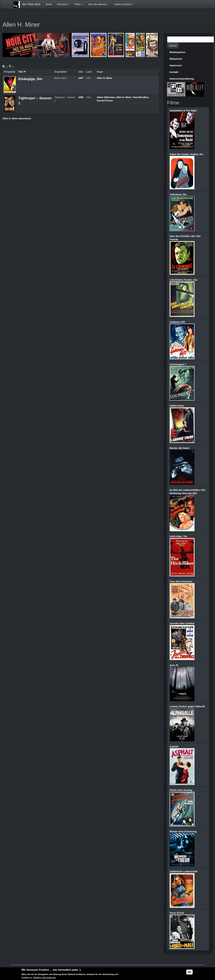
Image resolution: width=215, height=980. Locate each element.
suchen (173, 46)
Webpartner (176, 59)
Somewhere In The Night (183, 111)
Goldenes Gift (177, 322)
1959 (81, 97)
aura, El (174, 665)
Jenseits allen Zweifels (182, 623)
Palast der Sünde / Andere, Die (186, 154)
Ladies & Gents (124, 4)
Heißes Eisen (177, 406)
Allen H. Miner (105, 78)
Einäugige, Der (31, 79)
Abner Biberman (106, 97)
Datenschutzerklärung (182, 79)
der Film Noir (32, 4)
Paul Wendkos (141, 97)
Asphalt (174, 747)
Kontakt (174, 72)
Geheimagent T (178, 364)
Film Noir (63, 4)
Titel (22, 72)
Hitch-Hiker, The (179, 536)
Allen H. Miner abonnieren (17, 118)
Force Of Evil (177, 913)
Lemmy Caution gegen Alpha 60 (187, 706)
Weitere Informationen (45, 978)
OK (189, 972)
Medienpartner (177, 52)
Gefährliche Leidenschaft (183, 871)
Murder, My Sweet (179, 448)
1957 (81, 78)
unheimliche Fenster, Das (184, 280)
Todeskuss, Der (178, 194)
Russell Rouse (105, 101)
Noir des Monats (99, 4)
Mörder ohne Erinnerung (183, 832)
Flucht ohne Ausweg (181, 790)
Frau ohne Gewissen (181, 581)
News (49, 4)
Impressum (176, 65)
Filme (79, 4)
